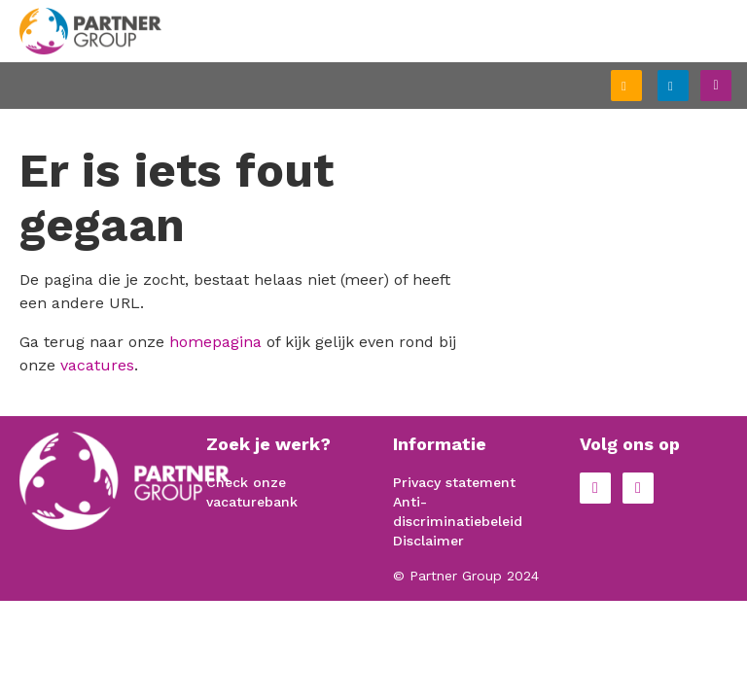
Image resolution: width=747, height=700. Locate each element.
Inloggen (688, 83)
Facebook (595, 488)
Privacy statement (454, 482)
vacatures (97, 365)
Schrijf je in (641, 87)
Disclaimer (428, 541)
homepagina (215, 342)
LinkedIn (638, 488)
